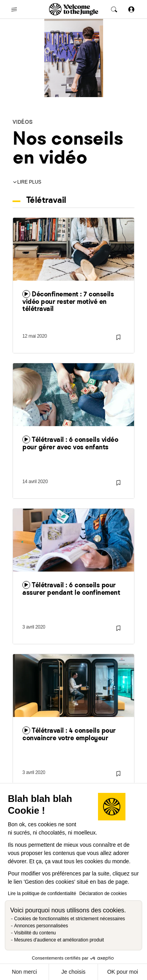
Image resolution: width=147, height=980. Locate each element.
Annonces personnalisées (41, 926)
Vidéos (23, 122)
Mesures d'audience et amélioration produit (59, 940)
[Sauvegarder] (118, 337)
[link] (73, 279)
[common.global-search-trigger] (114, 9)
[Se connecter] (131, 9)
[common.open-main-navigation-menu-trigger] (14, 9)
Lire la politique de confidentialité (42, 894)
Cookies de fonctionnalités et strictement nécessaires (70, 919)
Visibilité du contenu (35, 933)
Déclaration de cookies (103, 894)
